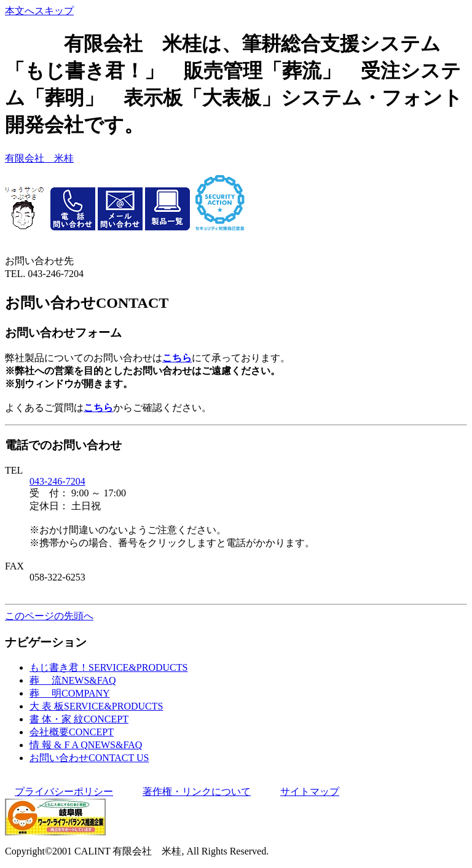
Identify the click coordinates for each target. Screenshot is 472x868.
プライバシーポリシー (64, 792)
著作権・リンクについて (197, 792)
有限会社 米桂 (39, 158)
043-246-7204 (57, 481)
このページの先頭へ (49, 616)
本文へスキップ (39, 11)
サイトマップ (310, 792)
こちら (177, 358)
